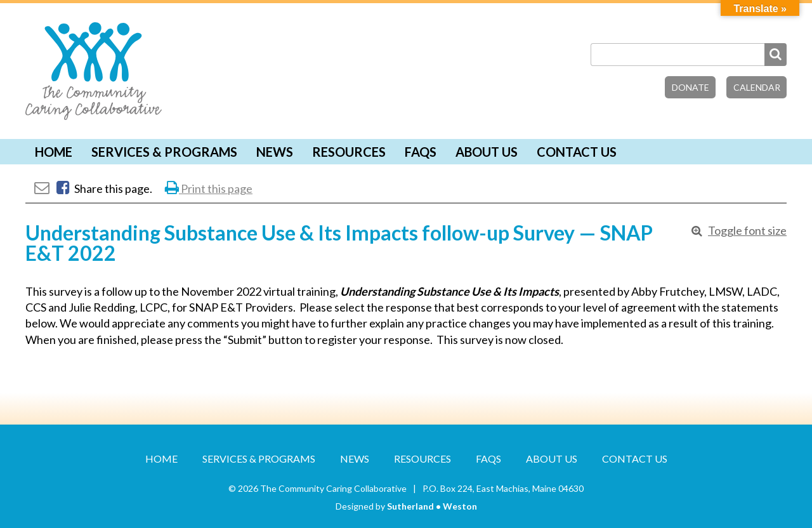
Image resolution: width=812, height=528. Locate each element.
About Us (487, 152)
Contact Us (577, 152)
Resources (349, 152)
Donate (691, 87)
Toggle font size (747, 230)
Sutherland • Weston (432, 506)
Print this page (209, 188)
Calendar (757, 87)
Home (54, 152)
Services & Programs (164, 152)
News (275, 152)
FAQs (421, 152)
